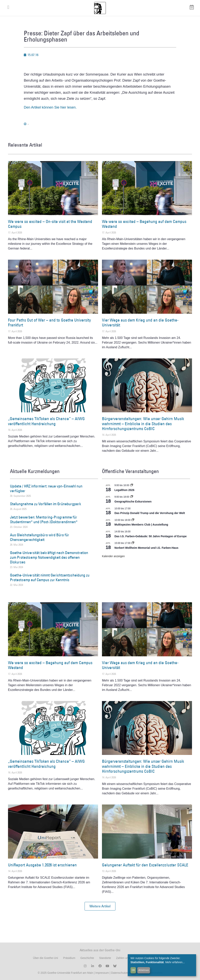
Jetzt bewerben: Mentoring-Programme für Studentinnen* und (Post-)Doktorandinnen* (44, 519)
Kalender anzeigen (113, 556)
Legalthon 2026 (124, 490)
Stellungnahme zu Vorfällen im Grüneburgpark (46, 504)
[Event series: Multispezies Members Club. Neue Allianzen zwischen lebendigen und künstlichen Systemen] (133, 520)
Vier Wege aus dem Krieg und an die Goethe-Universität (140, 323)
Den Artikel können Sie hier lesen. (50, 107)
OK (133, 970)
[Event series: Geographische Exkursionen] (132, 497)
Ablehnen (144, 970)
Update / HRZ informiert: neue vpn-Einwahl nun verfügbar (46, 488)
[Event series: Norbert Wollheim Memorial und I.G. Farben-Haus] (133, 543)
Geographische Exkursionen (133, 502)
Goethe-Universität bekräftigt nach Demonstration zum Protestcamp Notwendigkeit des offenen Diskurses (49, 557)
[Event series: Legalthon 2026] (132, 485)
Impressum (102, 973)
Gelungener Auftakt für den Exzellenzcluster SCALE (145, 865)
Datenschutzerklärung (124, 973)
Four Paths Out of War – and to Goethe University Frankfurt (49, 323)
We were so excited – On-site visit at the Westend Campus (50, 224)
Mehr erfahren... (175, 962)
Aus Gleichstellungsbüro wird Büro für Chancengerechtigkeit (40, 537)
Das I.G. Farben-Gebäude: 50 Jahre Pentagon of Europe (151, 536)
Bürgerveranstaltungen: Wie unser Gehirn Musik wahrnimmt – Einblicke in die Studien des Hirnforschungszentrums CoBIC (143, 424)
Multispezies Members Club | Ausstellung (141, 525)
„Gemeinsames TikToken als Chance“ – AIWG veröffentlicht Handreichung (46, 421)
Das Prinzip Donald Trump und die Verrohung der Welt (150, 513)
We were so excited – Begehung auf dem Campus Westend (144, 224)
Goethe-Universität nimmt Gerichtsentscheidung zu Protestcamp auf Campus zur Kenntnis (50, 577)
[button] (100, 906)
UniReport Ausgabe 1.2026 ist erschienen (42, 865)
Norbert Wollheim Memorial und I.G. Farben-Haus (146, 548)
